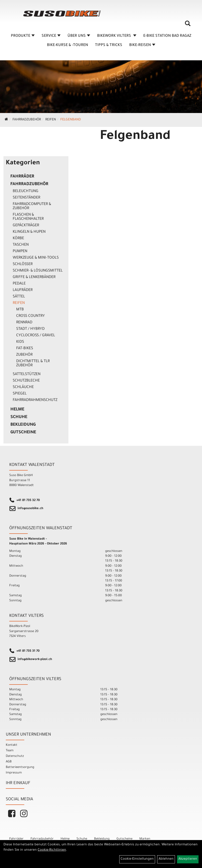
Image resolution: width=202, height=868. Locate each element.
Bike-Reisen (142, 45)
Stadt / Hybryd (30, 329)
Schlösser (23, 264)
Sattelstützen (27, 374)
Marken (145, 839)
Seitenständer (26, 198)
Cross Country (31, 316)
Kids (20, 342)
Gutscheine (23, 433)
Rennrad (24, 323)
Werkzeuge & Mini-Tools (36, 258)
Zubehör (24, 355)
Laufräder (23, 290)
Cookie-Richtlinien (52, 850)
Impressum (14, 773)
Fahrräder (22, 177)
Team (10, 751)
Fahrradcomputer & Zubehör (32, 206)
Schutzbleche (26, 381)
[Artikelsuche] (188, 25)
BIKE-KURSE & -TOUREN (67, 45)
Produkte (23, 36)
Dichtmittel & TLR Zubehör (33, 364)
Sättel (19, 297)
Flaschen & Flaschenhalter (28, 217)
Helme (17, 410)
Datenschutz (15, 756)
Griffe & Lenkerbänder (34, 277)
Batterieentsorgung (20, 767)
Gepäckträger (26, 226)
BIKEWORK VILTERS (117, 36)
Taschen (21, 245)
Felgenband (71, 120)
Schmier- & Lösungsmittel (38, 271)
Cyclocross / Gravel (36, 336)
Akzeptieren (188, 859)
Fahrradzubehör (27, 120)
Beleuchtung (26, 191)
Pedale (19, 284)
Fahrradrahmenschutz (35, 400)
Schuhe (19, 417)
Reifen (51, 120)
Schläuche (23, 387)
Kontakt (12, 745)
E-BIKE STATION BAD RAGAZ (167, 36)
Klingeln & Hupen (29, 232)
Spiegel (20, 394)
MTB (20, 310)
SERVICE (51, 36)
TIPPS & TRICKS (109, 45)
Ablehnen (166, 859)
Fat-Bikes (25, 348)
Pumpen (20, 251)
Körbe (18, 238)
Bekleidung (23, 425)
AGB (9, 762)
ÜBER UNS (79, 36)
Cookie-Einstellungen (137, 859)
